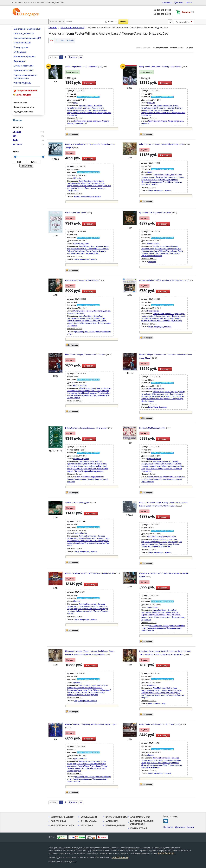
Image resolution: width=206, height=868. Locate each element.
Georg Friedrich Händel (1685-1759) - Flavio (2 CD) (160, 724)
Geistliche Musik (80, 121)
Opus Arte (151, 103)
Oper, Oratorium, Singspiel (158, 121)
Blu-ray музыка (21, 47)
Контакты (167, 3)
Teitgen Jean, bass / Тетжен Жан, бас (85, 253)
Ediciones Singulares (81, 243)
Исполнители (20, 103)
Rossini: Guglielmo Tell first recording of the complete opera (164, 280)
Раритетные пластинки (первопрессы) (25, 77)
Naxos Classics (153, 311)
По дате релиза (177, 48)
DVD (62, 41)
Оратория (152, 262)
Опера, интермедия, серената (160, 190)
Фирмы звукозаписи (24, 107)
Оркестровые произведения (93, 477)
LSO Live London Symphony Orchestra (161, 537)
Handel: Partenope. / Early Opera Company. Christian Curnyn (90, 573)
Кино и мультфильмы (25, 57)
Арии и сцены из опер (157, 703)
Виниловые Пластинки (62, 817)
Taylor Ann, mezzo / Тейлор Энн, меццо (161, 690)
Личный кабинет (183, 22)
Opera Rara (77, 682)
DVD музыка (20, 52)
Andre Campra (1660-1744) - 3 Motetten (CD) (84, 67)
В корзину (89, 83)
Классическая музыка (62, 825)
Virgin (75, 103)
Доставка (179, 3)
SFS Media (77, 178)
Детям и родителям (24, 66)
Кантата (77, 197)
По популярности (160, 48)
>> (81, 57)
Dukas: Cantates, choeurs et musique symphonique (86, 428)
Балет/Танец (153, 407)
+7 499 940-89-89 (162, 10)
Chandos (77, 601)
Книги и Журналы (23, 83)
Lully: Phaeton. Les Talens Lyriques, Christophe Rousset (162, 144)
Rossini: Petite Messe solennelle (153, 428)
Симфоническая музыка (91, 197)
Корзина (188, 12)
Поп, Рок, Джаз (58, 821)
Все (51, 40)
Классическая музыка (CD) (27, 38)
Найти (123, 22)
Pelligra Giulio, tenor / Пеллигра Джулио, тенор (164, 321)
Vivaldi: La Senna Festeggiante (78, 503)
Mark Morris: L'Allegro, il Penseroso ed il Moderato (86, 355)
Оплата (189, 3)
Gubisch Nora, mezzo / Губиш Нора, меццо (87, 249)
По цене (189, 48)
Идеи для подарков (23, 112)
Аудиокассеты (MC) (24, 70)
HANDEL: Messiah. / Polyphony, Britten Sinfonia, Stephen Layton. (91, 724)
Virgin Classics (153, 607)
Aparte (150, 172)
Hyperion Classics (154, 459)
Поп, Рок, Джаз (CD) (24, 34)
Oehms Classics (153, 243)
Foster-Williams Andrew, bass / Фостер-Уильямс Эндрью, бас (88, 251)
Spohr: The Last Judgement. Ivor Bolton (155, 213)
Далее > (73, 57)
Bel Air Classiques (80, 386)
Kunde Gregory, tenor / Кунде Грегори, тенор (161, 542)
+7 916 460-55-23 (162, 14)
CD (57, 41)
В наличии (113, 22)
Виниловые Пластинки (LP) (27, 29)
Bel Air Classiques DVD (156, 389)
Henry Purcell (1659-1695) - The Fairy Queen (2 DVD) (161, 67)
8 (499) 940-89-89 (166, 853)
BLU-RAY (70, 41)
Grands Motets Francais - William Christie (82, 280)
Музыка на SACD (22, 43)
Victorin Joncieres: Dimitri (76, 213)
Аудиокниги (20, 61)
